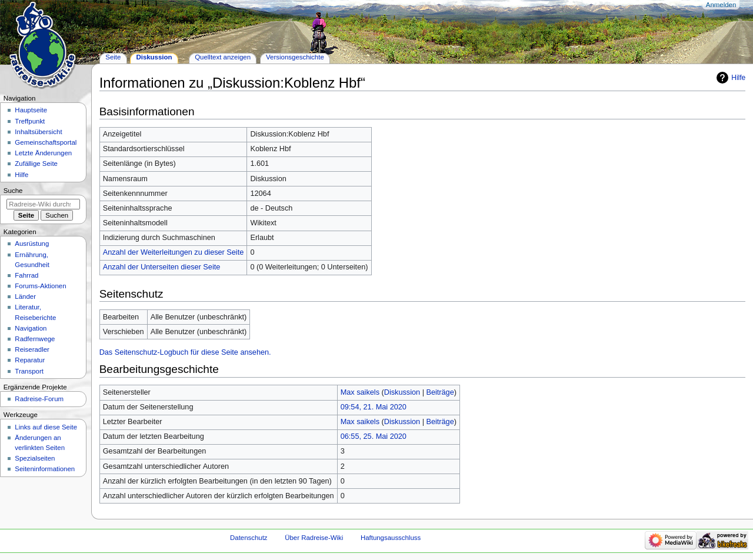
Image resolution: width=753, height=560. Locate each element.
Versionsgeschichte (295, 57)
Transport (29, 371)
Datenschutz (249, 538)
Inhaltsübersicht (38, 132)
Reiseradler (32, 349)
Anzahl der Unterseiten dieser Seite (162, 267)
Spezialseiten (35, 458)
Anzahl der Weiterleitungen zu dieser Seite (174, 252)
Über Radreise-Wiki (314, 538)
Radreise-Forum (39, 399)
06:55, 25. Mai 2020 (374, 436)
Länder (25, 296)
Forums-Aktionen (40, 286)
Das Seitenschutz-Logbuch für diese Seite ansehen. (185, 352)
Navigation (31, 328)
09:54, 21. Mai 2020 (374, 407)
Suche (13, 191)
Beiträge (440, 392)
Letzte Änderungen (43, 153)
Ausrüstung (32, 244)
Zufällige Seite (36, 164)
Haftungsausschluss (391, 538)
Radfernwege (35, 339)
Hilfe (738, 78)
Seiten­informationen (45, 469)
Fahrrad (26, 275)
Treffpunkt (30, 121)
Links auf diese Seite (46, 427)
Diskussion (402, 392)
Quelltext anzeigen (223, 57)
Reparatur (30, 360)
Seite (113, 57)
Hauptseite (31, 110)
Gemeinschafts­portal (46, 142)
